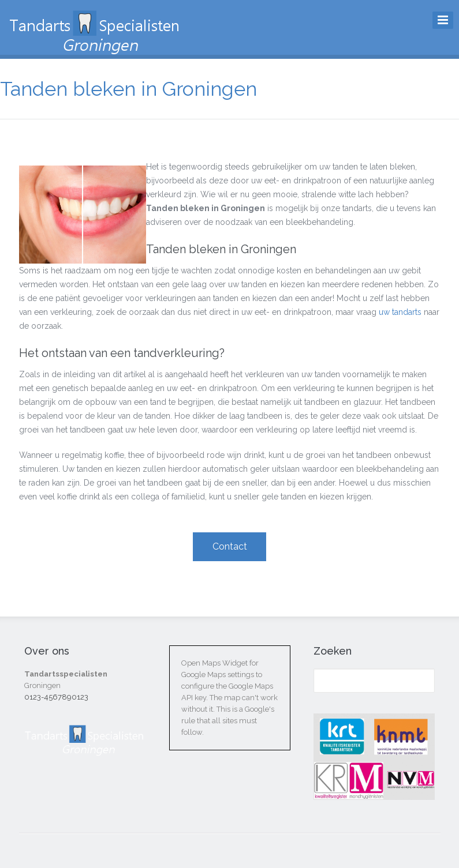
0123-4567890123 (56, 697)
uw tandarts (400, 312)
